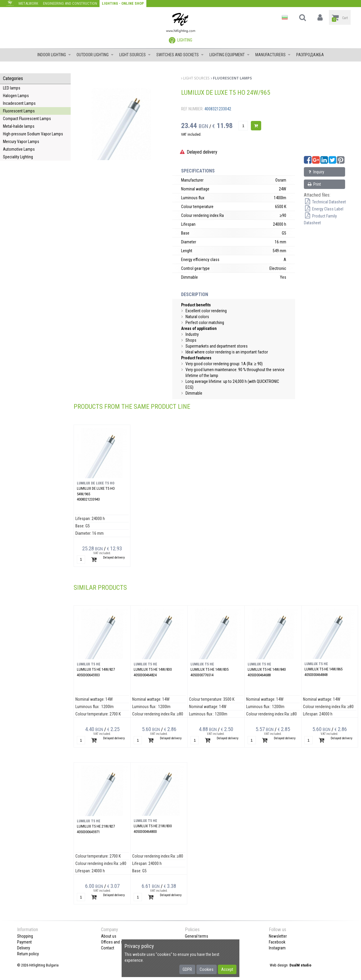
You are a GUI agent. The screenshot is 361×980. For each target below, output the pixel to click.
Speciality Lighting (18, 157)
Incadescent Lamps (19, 103)
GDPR (187, 969)
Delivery (24, 948)
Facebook (277, 942)
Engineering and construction (70, 3)
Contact (108, 948)
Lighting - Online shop (123, 3)
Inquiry (316, 172)
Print (314, 184)
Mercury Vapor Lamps (21, 142)
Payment (24, 942)
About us (109, 936)
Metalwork (28, 3)
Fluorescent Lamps (19, 111)
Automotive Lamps (19, 149)
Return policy (28, 954)
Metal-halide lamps (19, 126)
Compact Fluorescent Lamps (27, 119)
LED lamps (12, 88)
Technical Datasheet (325, 202)
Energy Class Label (324, 209)
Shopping (25, 936)
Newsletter (278, 936)
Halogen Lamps (16, 96)
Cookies (207, 969)
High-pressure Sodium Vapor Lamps (33, 134)
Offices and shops (116, 942)
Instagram (277, 948)
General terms (197, 936)
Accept (227, 969)
